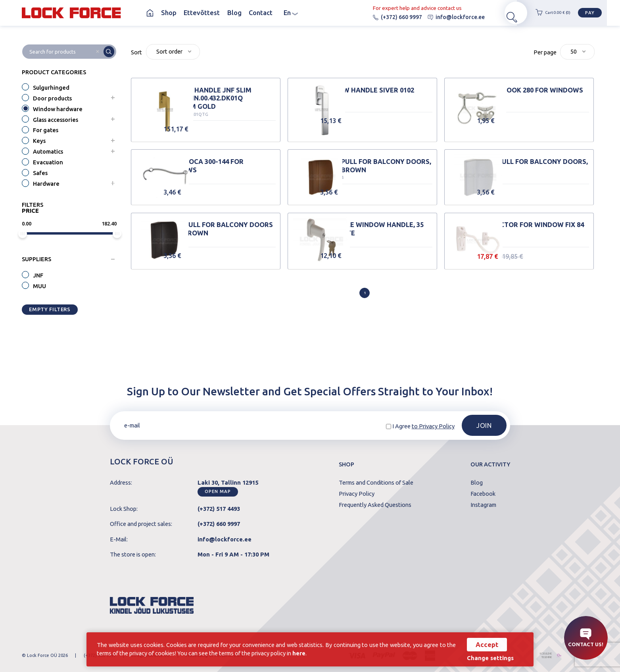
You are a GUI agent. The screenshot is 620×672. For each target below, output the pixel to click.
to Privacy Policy (433, 426)
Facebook (483, 494)
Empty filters (50, 309)
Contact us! (586, 638)
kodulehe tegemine (539, 656)
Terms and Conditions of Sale (376, 483)
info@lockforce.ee (443, 17)
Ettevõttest (202, 13)
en (291, 13)
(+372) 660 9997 (385, 17)
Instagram (483, 505)
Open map (218, 491)
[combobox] (173, 52)
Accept (483, 644)
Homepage (150, 13)
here (314, 653)
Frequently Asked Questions (375, 505)
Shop (169, 13)
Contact (261, 13)
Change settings (486, 658)
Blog (234, 13)
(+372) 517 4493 (219, 509)
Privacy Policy (357, 494)
